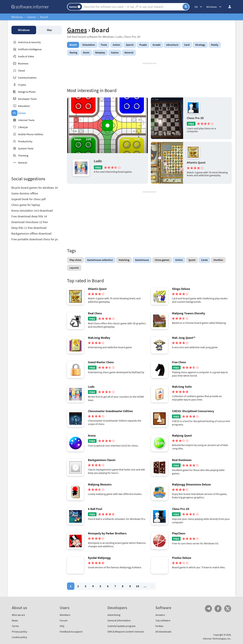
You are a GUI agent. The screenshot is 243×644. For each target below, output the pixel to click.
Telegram (208, 609)
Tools (104, 45)
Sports (130, 45)
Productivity (25, 141)
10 (138, 586)
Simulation (89, 45)
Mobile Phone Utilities (31, 134)
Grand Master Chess (101, 362)
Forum (64, 620)
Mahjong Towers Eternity (188, 313)
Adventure (172, 45)
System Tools (26, 148)
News (15, 620)
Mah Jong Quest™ (184, 338)
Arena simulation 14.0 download (32, 211)
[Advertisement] (149, 75)
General (23, 163)
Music (86, 52)
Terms (15, 626)
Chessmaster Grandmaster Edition (110, 411)
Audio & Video (26, 56)
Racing (73, 52)
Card (187, 45)
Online (179, 260)
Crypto (22, 85)
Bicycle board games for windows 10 (35, 188)
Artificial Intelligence (30, 49)
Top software (163, 620)
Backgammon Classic (102, 460)
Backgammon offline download (31, 233)
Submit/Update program (122, 626)
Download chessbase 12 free (30, 222)
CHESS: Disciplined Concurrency (193, 411)
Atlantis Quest (196, 163)
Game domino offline (25, 193)
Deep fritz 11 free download (29, 228)
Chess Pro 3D (195, 118)
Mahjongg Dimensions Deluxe (191, 484)
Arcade (157, 45)
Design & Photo (27, 92)
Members (65, 615)
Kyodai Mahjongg (99, 558)
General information (119, 620)
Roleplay (100, 52)
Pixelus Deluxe (182, 558)
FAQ (62, 626)
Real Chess (95, 313)
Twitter (228, 609)
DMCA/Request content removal (126, 632)
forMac (159, 626)
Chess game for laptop (26, 205)
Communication (27, 78)
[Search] (133, 7)
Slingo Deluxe (181, 289)
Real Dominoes (182, 460)
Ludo (98, 161)
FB (218, 609)
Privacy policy (19, 632)
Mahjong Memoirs (100, 484)
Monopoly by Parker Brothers (107, 533)
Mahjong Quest (182, 436)
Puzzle (143, 45)
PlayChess (179, 533)
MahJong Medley (99, 338)
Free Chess (179, 362)
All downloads (163, 632)
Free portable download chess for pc (35, 239)
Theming (23, 155)
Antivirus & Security (29, 42)
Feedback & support (71, 632)
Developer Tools (27, 99)
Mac (49, 30)
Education (24, 106)
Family (215, 45)
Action (116, 45)
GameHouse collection (100, 260)
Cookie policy (19, 637)
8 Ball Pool (95, 509)
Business (23, 63)
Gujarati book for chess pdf (28, 199)
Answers (160, 615)
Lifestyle (23, 127)
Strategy (200, 45)
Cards (204, 260)
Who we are (18, 615)
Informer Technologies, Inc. (217, 639)
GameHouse (142, 260)
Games (32, 17)
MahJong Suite (182, 387)
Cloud (21, 70)
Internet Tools (26, 120)
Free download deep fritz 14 (29, 216)
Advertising (114, 615)
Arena (92, 436)
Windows (17, 17)
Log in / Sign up (228, 7)
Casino (115, 52)
